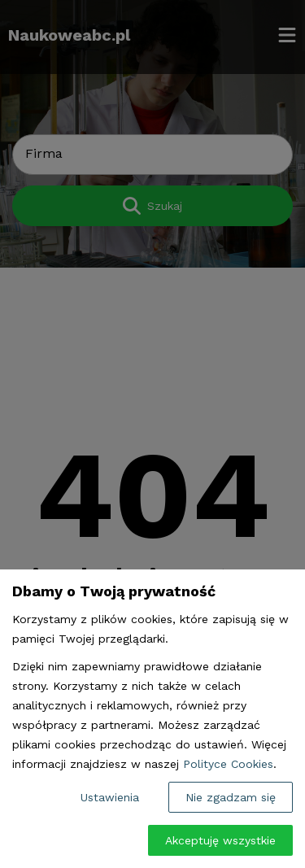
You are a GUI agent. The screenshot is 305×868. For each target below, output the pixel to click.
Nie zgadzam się (231, 797)
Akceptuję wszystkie (220, 840)
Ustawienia (110, 797)
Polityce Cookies (228, 764)
